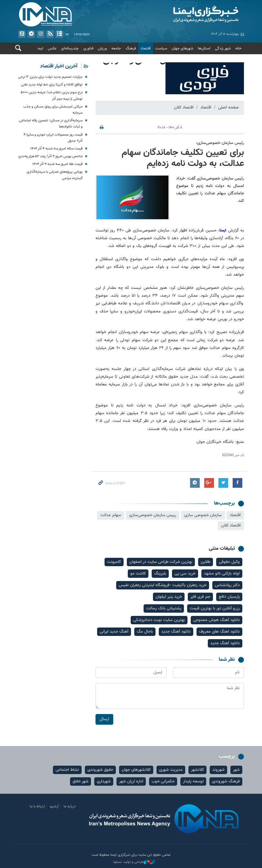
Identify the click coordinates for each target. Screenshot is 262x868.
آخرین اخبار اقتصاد (59, 66)
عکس (52, 48)
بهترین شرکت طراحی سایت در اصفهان (161, 562)
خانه (238, 48)
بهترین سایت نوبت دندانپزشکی (159, 620)
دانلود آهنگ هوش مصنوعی (217, 620)
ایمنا (189, 15)
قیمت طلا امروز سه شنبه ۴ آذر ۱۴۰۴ (57, 164)
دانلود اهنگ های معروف (219, 632)
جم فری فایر (200, 597)
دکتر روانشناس (227, 585)
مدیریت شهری (171, 770)
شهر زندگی (223, 48)
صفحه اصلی (228, 107)
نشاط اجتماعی (67, 770)
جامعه (116, 48)
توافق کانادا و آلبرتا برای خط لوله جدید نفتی (52, 85)
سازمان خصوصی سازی (203, 515)
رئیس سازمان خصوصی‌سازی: (220, 143)
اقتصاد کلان (184, 107)
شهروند (218, 770)
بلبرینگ (160, 574)
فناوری (88, 48)
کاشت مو (138, 574)
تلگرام (31, 34)
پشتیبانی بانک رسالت (164, 608)
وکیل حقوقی (229, 562)
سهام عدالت (111, 515)
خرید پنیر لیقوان (169, 597)
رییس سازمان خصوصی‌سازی (153, 515)
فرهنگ (131, 48)
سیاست (161, 48)
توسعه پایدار (193, 781)
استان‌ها (204, 48)
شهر (236, 770)
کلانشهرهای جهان (136, 770)
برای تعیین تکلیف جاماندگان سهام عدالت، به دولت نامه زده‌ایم (183, 158)
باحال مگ (145, 632)
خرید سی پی (185, 574)
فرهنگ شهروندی (226, 781)
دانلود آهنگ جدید (176, 632)
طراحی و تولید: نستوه (134, 862)
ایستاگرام (41, 34)
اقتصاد (146, 48)
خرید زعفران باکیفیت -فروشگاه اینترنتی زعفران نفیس (163, 585)
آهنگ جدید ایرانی (114, 632)
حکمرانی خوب (163, 781)
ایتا (22, 34)
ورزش (102, 48)
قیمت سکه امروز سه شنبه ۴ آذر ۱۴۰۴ (56, 149)
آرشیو (59, 34)
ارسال (104, 719)
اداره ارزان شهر (131, 781)
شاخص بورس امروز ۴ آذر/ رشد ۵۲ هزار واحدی (50, 156)
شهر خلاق (81, 781)
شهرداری (104, 781)
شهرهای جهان (182, 48)
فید (50, 34)
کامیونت (114, 562)
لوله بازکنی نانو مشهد (222, 574)
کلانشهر (197, 770)
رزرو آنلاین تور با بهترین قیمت (215, 608)
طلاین (206, 562)
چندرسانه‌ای (70, 48)
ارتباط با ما (37, 806)
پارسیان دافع (229, 597)
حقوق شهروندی (100, 770)
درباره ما (70, 806)
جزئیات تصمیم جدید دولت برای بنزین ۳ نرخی (50, 77)
